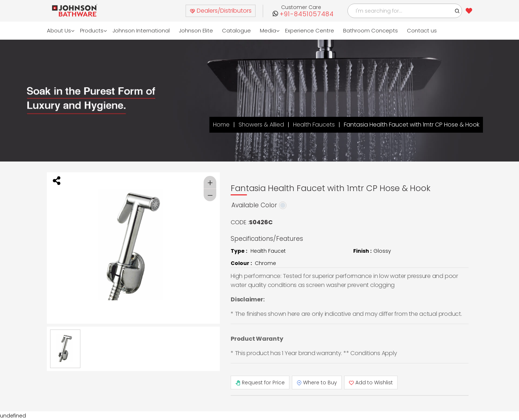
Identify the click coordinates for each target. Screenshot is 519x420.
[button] (457, 11)
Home (221, 125)
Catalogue (237, 30)
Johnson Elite (196, 30)
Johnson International (141, 30)
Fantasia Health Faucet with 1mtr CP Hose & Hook (412, 125)
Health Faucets (314, 125)
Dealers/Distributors (221, 11)
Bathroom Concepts (371, 30)
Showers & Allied (261, 125)
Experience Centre (310, 30)
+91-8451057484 (307, 14)
